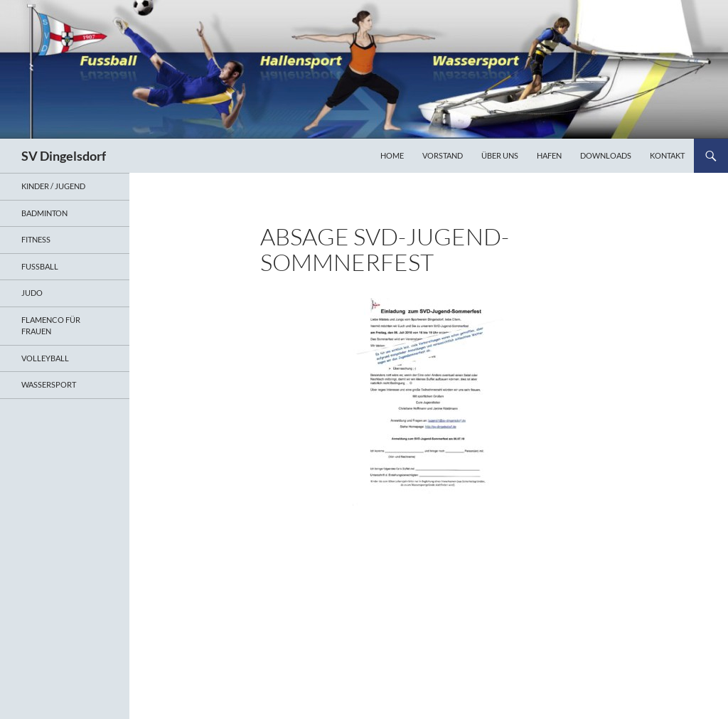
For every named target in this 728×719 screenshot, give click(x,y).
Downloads (606, 155)
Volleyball (45, 358)
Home (392, 155)
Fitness (36, 239)
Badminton (44, 213)
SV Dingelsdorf (64, 156)
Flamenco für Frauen (51, 326)
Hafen (549, 155)
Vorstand (443, 155)
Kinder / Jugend (53, 186)
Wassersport (49, 384)
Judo (32, 293)
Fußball (40, 266)
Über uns (500, 155)
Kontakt (667, 155)
